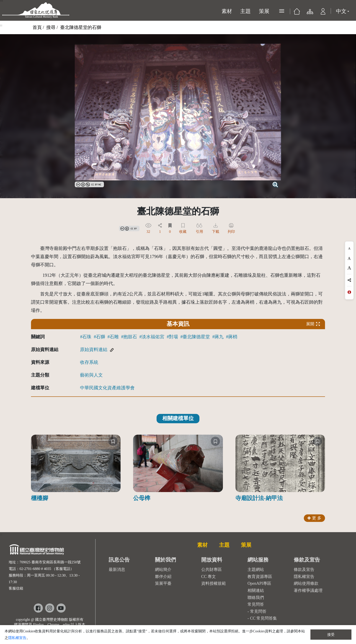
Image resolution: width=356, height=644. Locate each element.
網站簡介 (163, 570)
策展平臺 (163, 583)
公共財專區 (212, 570)
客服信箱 (16, 588)
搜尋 (51, 27)
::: (1, 25)
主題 (245, 11)
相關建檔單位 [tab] (178, 418)
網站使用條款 (306, 583)
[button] (323, 13)
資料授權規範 (214, 583)
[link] (89, 184)
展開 (313, 324)
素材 (227, 11)
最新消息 (117, 570)
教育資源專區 (260, 577)
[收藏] (113, 441)
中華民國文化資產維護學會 (107, 388)
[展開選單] (282, 11)
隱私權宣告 (304, 577)
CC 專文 (209, 577)
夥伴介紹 (163, 577)
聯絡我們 (256, 598)
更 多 (314, 518)
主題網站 (256, 570)
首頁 (37, 27)
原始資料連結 (94, 349)
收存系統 (89, 362)
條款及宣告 (304, 570)
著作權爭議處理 (308, 590)
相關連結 (256, 590)
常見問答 (258, 611)
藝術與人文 (91, 375)
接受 (331, 635)
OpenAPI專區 (259, 583)
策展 (264, 11)
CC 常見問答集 (264, 618)
